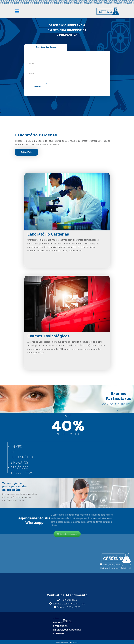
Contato (53, 633)
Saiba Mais (26, 152)
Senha (32, 73)
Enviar (38, 86)
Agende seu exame (67, 534)
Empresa (53, 623)
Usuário (33, 63)
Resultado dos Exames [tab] (46, 47)
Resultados (55, 626)
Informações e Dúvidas (62, 630)
